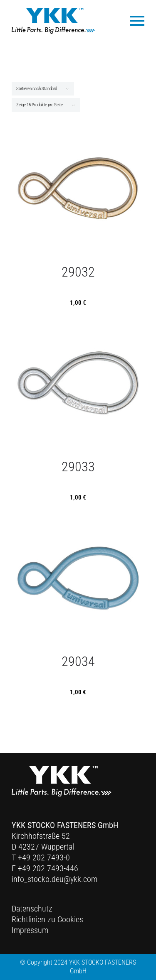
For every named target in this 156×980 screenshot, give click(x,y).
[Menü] (133, 20)
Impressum (30, 930)
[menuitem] (133, 20)
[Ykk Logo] (53, 21)
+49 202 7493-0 (44, 857)
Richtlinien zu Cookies (47, 919)
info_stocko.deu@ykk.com (54, 879)
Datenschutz (32, 909)
